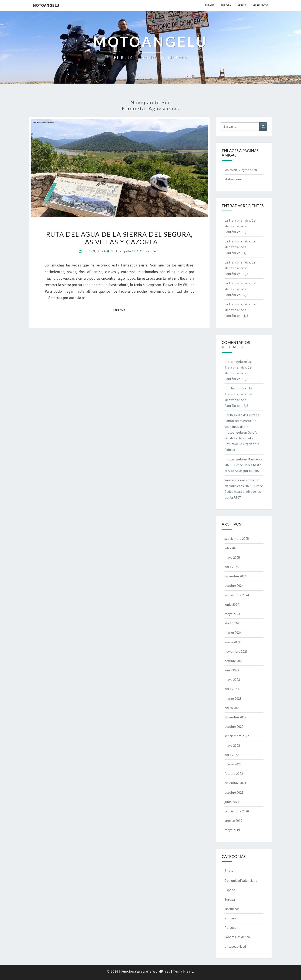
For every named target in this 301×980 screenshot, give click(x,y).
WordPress (161, 971)
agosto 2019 (233, 820)
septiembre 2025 (237, 538)
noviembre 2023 (236, 651)
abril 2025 (232, 567)
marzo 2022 (233, 764)
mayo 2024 (232, 614)
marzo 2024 (233, 632)
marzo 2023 (233, 698)
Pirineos (230, 918)
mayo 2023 (232, 679)
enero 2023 (232, 708)
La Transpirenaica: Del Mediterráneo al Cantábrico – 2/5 (240, 289)
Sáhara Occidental (238, 937)
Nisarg (189, 971)
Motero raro (233, 179)
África (242, 5)
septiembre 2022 (237, 736)
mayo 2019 (232, 830)
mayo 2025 (232, 557)
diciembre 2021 (235, 783)
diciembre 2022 (235, 717)
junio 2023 (232, 670)
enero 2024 (232, 642)
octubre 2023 (234, 661)
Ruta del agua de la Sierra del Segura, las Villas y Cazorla (119, 238)
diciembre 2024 (235, 576)
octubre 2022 (234, 726)
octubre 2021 (234, 792)
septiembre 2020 (237, 811)
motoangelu (46, 5)
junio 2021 (232, 802)
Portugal (231, 927)
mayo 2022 (232, 745)
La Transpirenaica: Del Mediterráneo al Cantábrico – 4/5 (240, 247)
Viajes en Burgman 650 (241, 170)
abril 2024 (232, 623)
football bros (234, 388)
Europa (226, 5)
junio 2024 (232, 604)
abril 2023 (232, 689)
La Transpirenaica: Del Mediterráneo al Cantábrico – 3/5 (240, 268)
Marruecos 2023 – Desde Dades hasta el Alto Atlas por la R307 (244, 465)
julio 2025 (231, 548)
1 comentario (148, 251)
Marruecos (261, 5)
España (210, 5)
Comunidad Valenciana (241, 880)
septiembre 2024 (237, 595)
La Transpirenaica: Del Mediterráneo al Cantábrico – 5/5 (240, 226)
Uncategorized (235, 946)
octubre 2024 (234, 585)
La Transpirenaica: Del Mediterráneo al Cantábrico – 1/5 (240, 310)
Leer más (121, 310)
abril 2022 (232, 755)
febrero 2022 (234, 773)
